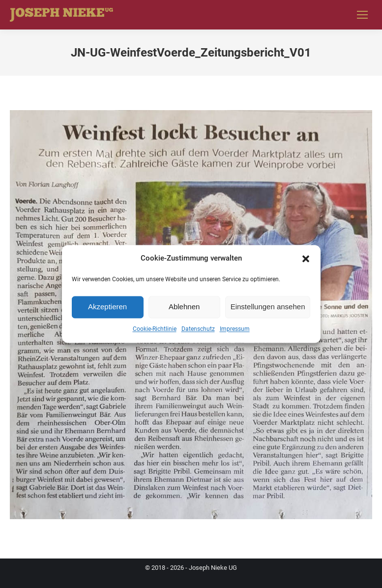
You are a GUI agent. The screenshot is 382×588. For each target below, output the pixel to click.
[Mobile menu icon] (362, 15)
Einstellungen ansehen (268, 307)
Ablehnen (184, 307)
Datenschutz (198, 329)
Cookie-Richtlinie (155, 329)
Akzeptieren (107, 307)
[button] (306, 259)
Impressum (235, 329)
